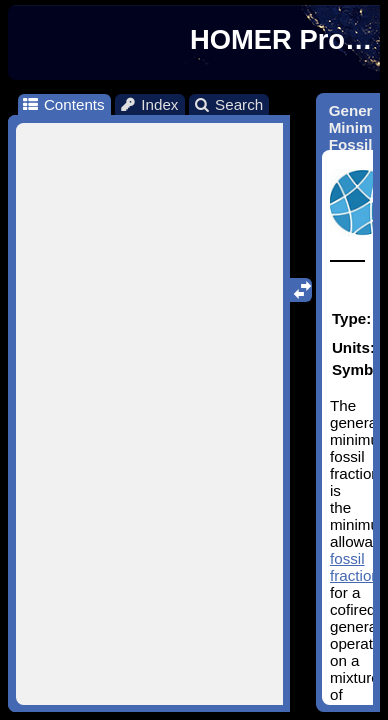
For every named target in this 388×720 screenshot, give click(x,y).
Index (149, 104)
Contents (62, 104)
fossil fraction (355, 567)
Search (228, 104)
